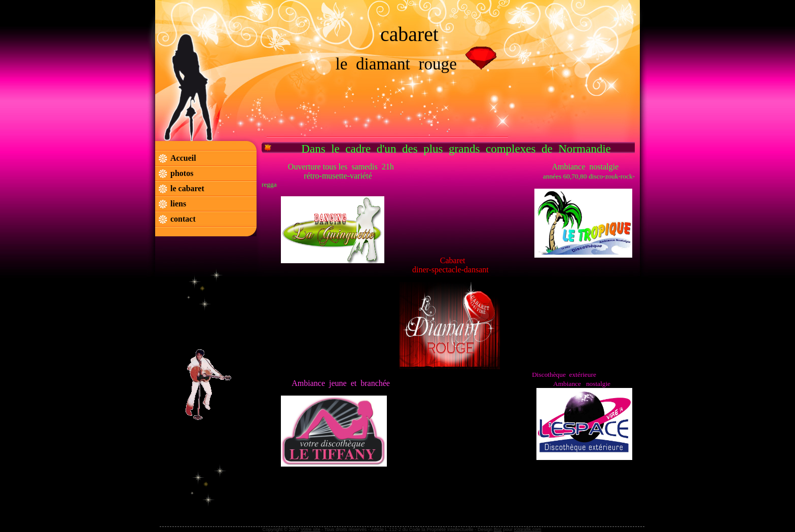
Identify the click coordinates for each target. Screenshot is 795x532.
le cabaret (188, 188)
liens (178, 204)
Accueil (183, 158)
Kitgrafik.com (528, 529)
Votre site (311, 529)
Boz (498, 529)
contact (183, 219)
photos (182, 173)
